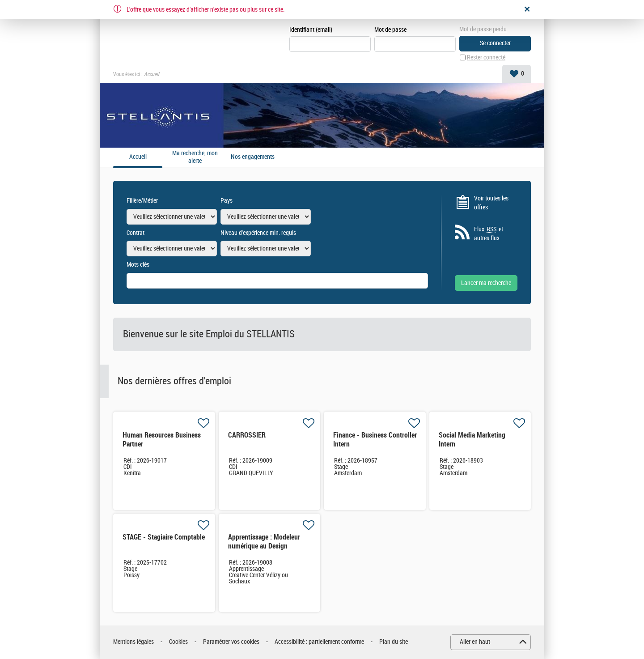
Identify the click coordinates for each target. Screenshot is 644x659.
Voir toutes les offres (491, 203)
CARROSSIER (247, 435)
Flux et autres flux (489, 234)
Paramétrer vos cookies (231, 642)
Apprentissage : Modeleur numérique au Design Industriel (264, 546)
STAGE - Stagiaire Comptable (164, 537)
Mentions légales (133, 642)
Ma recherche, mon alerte (195, 157)
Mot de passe (390, 30)
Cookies (178, 642)
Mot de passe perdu (483, 29)
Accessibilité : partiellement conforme (319, 642)
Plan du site (394, 642)
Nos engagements (253, 157)
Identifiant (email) (311, 30)
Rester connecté (486, 57)
